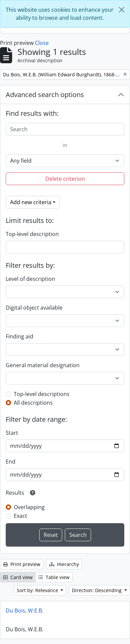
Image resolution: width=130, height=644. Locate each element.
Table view (54, 577)
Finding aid (19, 336)
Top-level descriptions (42, 394)
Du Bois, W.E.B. (25, 611)
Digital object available (34, 308)
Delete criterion (65, 179)
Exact (20, 516)
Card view (18, 577)
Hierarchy (64, 564)
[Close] (122, 10)
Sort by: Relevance (38, 590)
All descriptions (33, 403)
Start (12, 433)
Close (42, 43)
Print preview (22, 564)
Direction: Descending (97, 590)
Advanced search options (45, 95)
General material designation (43, 365)
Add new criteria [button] (31, 202)
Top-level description (32, 234)
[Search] (65, 129)
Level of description (30, 279)
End (11, 462)
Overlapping (29, 507)
